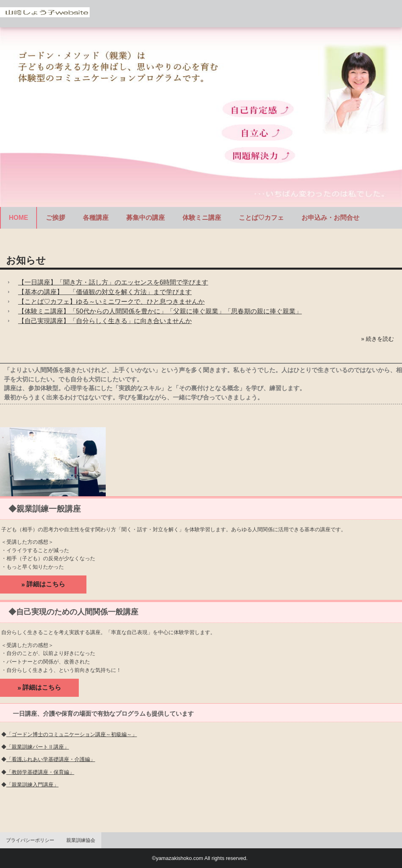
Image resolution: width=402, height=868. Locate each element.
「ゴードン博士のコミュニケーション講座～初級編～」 (72, 734)
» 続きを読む (377, 339)
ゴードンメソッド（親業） (45, 14)
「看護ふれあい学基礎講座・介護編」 (51, 759)
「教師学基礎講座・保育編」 (40, 772)
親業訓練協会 (81, 840)
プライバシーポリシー (30, 840)
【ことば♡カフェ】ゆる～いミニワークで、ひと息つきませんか (111, 302)
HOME (18, 218)
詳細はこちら (46, 584)
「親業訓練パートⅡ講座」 (38, 747)
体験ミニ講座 (202, 218)
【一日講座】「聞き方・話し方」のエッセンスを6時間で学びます (113, 282)
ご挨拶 (55, 218)
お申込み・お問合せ (330, 218)
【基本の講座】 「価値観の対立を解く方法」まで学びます (105, 292)
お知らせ (26, 260)
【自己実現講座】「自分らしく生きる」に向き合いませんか (105, 321)
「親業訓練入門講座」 (33, 785)
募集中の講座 (146, 218)
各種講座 (96, 218)
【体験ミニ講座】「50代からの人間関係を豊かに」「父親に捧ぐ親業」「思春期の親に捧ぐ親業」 (160, 311)
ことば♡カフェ (261, 218)
